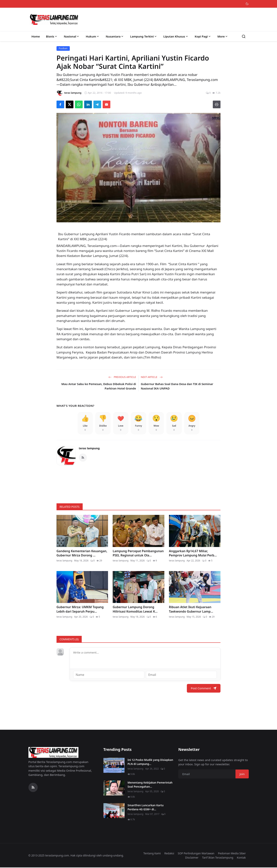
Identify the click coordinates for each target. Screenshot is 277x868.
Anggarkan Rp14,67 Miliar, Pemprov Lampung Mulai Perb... (193, 554)
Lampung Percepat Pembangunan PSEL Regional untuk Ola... (138, 554)
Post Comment (204, 689)
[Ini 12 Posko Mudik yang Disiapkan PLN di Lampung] (114, 766)
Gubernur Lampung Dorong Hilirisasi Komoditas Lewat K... (135, 610)
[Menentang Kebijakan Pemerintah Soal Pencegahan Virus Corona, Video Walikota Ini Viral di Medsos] (114, 788)
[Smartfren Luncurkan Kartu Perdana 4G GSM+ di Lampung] (114, 811)
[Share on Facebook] (60, 104)
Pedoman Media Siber (232, 854)
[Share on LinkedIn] (88, 104)
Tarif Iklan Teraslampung (218, 858)
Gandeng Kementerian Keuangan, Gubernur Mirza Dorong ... (82, 554)
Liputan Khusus (176, 36)
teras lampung (89, 449)
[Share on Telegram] (97, 104)
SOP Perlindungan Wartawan (196, 854)
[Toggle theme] (247, 4)
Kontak (241, 858)
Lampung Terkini (144, 36)
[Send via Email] (106, 104)
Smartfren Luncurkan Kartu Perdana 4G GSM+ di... (146, 808)
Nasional (72, 36)
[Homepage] (54, 19)
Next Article (152, 377)
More (223, 36)
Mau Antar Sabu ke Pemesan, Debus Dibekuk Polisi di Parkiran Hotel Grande (99, 386)
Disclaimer (192, 858)
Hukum (93, 36)
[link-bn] (139, 483)
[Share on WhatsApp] (79, 104)
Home (36, 36)
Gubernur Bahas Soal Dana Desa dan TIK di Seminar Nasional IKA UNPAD (177, 386)
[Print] (217, 104)
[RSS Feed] (83, 458)
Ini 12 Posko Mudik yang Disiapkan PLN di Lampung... (150, 762)
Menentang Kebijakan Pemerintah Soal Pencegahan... (150, 785)
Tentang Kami (152, 854)
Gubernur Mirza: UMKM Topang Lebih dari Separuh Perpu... (80, 610)
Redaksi (169, 854)
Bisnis (52, 36)
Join (242, 774)
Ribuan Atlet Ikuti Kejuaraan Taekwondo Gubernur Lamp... (191, 610)
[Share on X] (70, 104)
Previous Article (122, 377)
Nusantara (115, 36)
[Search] (244, 36)
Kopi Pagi (203, 36)
